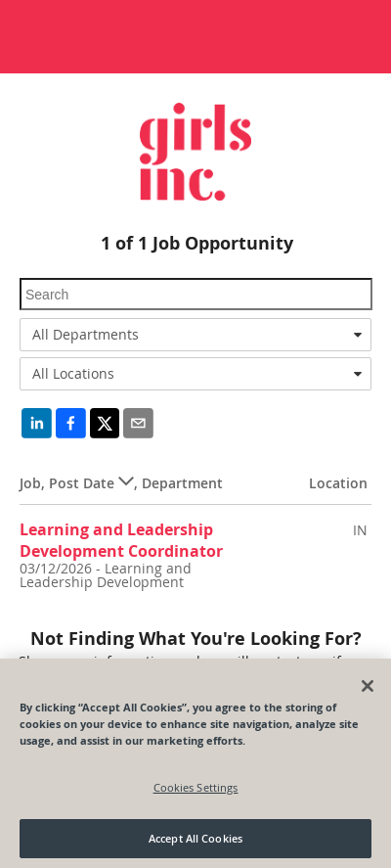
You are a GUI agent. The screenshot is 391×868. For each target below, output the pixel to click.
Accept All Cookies (195, 846)
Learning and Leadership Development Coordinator (121, 540)
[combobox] (195, 335)
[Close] (368, 693)
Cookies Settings (196, 794)
